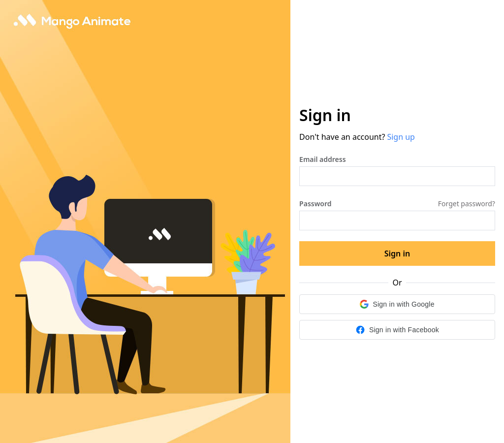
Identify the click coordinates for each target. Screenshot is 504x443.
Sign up (401, 137)
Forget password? (467, 204)
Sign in (397, 253)
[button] (397, 304)
